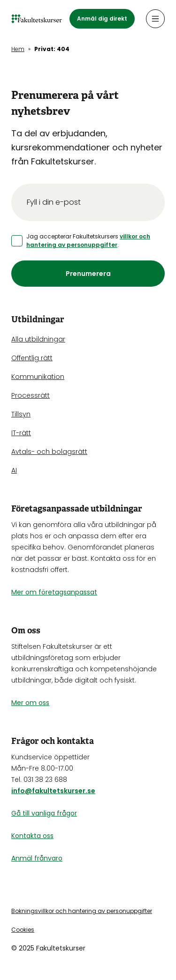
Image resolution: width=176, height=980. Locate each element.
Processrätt (31, 395)
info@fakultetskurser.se (53, 791)
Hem (18, 49)
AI (14, 470)
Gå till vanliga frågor (44, 813)
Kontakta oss (32, 836)
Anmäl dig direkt (102, 19)
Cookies (23, 930)
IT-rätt (21, 433)
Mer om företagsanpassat (54, 592)
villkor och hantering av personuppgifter (88, 241)
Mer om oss (30, 703)
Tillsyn (21, 414)
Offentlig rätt (32, 358)
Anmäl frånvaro (37, 858)
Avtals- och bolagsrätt (49, 452)
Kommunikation (38, 377)
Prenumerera (88, 274)
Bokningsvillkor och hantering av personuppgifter (82, 911)
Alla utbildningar (38, 339)
